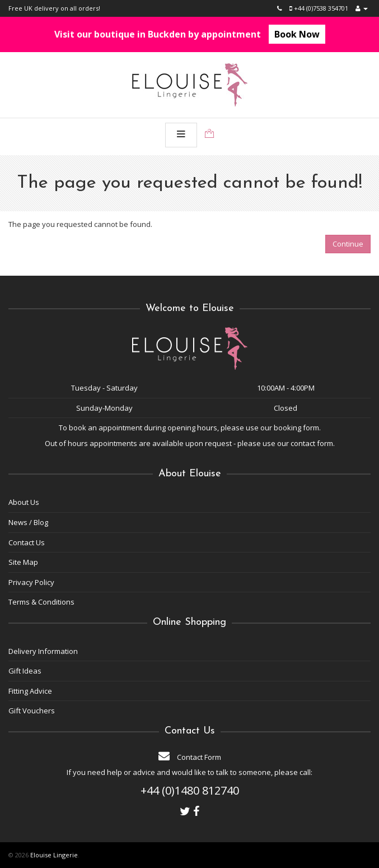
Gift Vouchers (32, 711)
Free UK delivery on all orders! (54, 8)
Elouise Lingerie (54, 855)
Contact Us (27, 542)
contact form (312, 443)
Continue (348, 244)
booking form (296, 428)
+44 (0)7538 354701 (319, 8)
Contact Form (190, 757)
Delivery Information (43, 651)
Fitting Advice (30, 691)
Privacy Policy (31, 582)
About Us (24, 502)
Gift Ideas (25, 671)
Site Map (23, 562)
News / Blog (28, 522)
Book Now (297, 34)
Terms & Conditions (41, 602)
